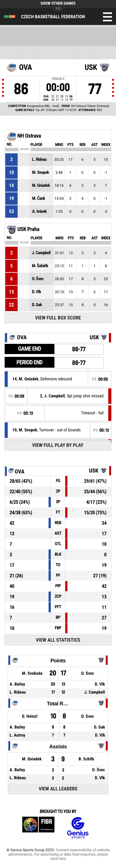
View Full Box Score (58, 318)
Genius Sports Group (78, 828)
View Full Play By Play (58, 445)
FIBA (38, 828)
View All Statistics (58, 640)
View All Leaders (58, 789)
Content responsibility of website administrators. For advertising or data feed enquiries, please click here (59, 854)
